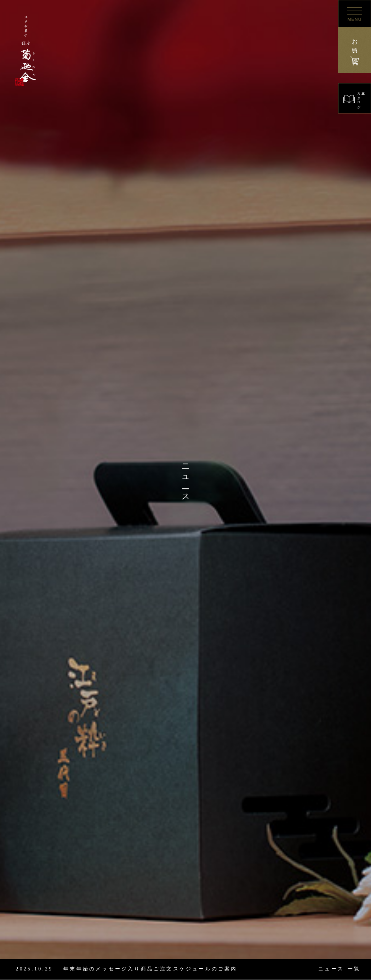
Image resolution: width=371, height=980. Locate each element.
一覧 (339, 969)
